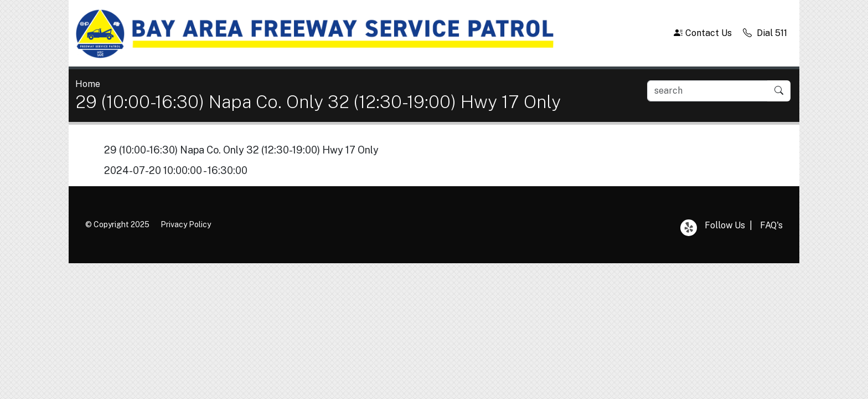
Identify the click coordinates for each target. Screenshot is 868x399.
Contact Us (703, 33)
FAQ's (771, 225)
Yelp (689, 228)
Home (88, 84)
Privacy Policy (186, 224)
